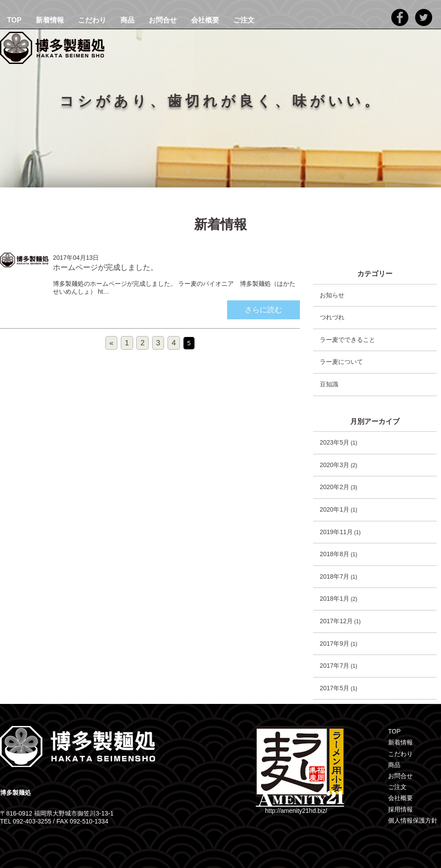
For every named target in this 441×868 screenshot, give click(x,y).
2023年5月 (334, 442)
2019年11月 (336, 532)
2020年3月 (334, 465)
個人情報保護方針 (413, 820)
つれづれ (332, 317)
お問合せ (163, 20)
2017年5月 (334, 688)
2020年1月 (334, 509)
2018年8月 (334, 554)
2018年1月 (334, 599)
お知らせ (332, 295)
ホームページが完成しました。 (105, 268)
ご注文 (244, 20)
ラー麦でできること (348, 340)
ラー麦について (341, 362)
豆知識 (329, 384)
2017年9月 (334, 644)
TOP (14, 20)
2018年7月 (334, 576)
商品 (127, 20)
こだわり (92, 20)
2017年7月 (334, 666)
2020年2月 (334, 487)
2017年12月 (336, 621)
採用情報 (400, 809)
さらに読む (263, 310)
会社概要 (205, 20)
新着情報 (50, 20)
